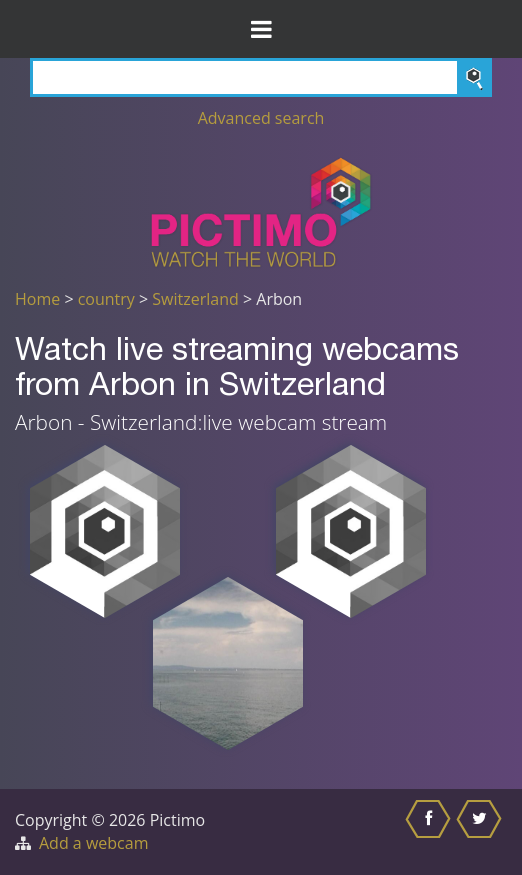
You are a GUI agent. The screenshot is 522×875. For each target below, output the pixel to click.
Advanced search (261, 118)
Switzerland (195, 299)
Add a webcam (93, 843)
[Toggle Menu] (261, 29)
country (106, 299)
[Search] (261, 77)
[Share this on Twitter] (481, 832)
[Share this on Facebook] (430, 832)
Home (37, 299)
